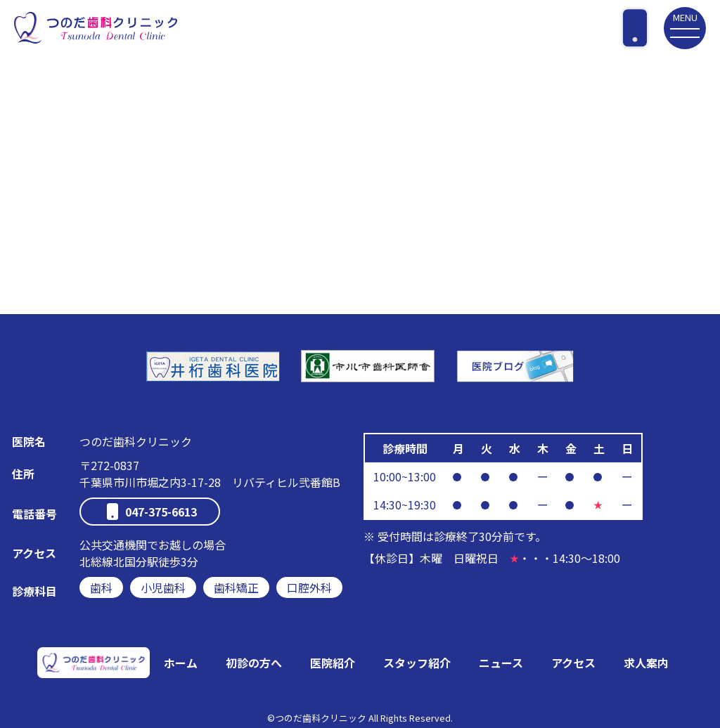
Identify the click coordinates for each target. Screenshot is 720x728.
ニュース (501, 663)
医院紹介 (333, 663)
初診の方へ (254, 663)
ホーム (181, 663)
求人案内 (646, 663)
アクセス (573, 663)
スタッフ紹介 (417, 663)
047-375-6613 (161, 512)
